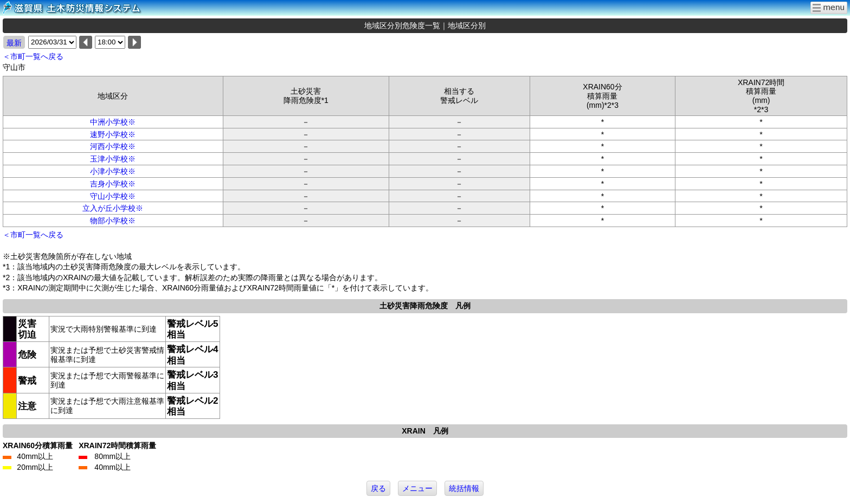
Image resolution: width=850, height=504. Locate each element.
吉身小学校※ (113, 184)
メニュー (417, 488)
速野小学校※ (113, 134)
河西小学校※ (113, 146)
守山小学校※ (113, 196)
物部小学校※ (113, 221)
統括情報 (464, 488)
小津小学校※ (113, 171)
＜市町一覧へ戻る (33, 56)
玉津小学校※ (113, 159)
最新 (14, 43)
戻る (378, 488)
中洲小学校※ (113, 122)
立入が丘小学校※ (113, 208)
